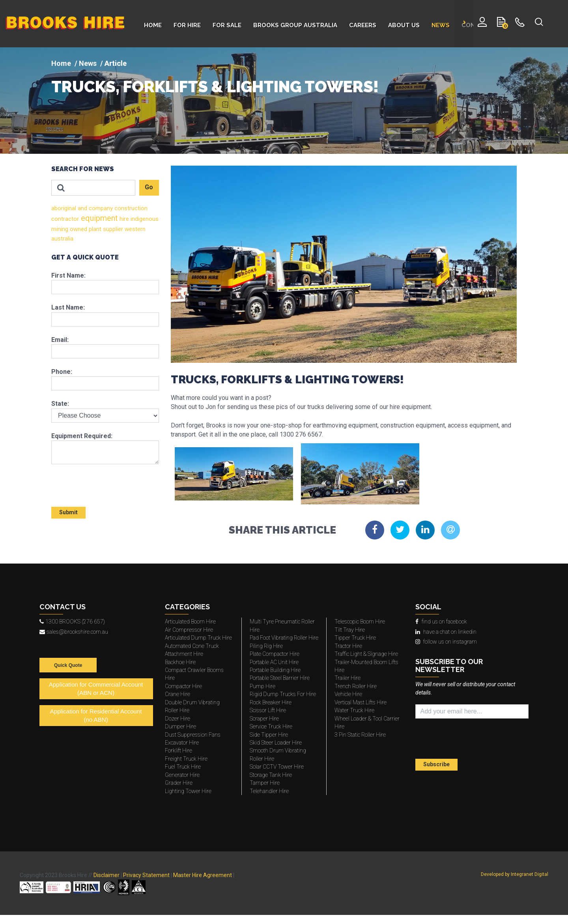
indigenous (144, 219)
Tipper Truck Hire (355, 638)
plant (94, 229)
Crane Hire (177, 694)
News (88, 63)
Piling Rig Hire (266, 646)
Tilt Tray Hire (350, 630)
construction (130, 208)
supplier (112, 229)
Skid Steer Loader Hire (276, 743)
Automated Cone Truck (192, 646)
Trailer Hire (348, 678)
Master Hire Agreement (203, 875)
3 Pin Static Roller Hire (360, 735)
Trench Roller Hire (356, 686)
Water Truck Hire (354, 710)
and (82, 208)
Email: (60, 340)
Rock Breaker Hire (271, 702)
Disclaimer (106, 875)
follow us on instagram (446, 642)
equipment (98, 218)
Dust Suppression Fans (193, 735)
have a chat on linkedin (446, 632)
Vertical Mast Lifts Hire (361, 702)
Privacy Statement (146, 875)
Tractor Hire (348, 646)
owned (78, 229)
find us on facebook (441, 622)
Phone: (62, 372)
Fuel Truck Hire (183, 767)
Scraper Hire (264, 719)
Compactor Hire (183, 686)
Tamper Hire (265, 783)
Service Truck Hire (271, 726)
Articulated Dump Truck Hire (198, 638)
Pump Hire (263, 686)
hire (123, 219)
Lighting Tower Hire (188, 791)
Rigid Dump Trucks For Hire (283, 694)
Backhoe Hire (180, 662)
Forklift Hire (178, 750)
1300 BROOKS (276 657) (72, 622)
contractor (65, 219)
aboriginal (64, 208)
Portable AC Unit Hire (274, 662)
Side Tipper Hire (269, 735)
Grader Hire (179, 783)
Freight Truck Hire (186, 759)
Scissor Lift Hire (268, 710)
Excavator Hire (182, 743)
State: (60, 404)
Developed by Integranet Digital (515, 874)
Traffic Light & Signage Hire (366, 654)
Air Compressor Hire (189, 630)
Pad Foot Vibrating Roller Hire (284, 638)
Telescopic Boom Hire (360, 622)
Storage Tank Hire (271, 775)
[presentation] (97, 482)
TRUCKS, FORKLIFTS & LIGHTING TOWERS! (215, 87)
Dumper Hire (180, 726)
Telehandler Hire (269, 791)
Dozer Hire (177, 719)
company (100, 208)
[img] (284, 101)
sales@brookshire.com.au (74, 632)
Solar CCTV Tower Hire (277, 767)
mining (60, 229)
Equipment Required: (82, 436)
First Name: (68, 275)
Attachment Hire (184, 654)
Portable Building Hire (275, 670)
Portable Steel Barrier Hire (280, 678)
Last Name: (68, 307)
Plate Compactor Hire (275, 654)
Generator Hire (182, 775)
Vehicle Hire (348, 694)
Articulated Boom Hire (190, 622)
